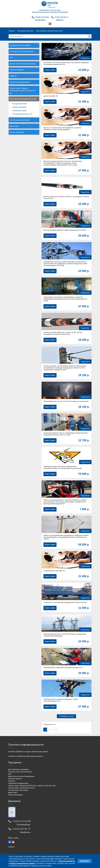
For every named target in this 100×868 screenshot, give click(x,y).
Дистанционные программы (20, 45)
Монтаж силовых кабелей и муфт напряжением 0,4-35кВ (65, 230)
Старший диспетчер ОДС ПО (54, 571)
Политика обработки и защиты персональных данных (28, 752)
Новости (11, 847)
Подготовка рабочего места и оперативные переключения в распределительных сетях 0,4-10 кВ (66, 434)
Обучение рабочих (17, 70)
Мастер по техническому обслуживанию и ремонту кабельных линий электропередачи (63, 129)
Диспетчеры (14, 126)
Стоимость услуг (67, 716)
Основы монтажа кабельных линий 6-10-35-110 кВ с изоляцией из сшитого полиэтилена (63, 333)
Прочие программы (17, 132)
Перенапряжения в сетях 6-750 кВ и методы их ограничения (66, 401)
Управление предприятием (20, 82)
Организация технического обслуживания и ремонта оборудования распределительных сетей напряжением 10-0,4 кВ (66, 299)
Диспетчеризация (20, 107)
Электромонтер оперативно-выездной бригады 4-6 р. (63, 668)
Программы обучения (25, 31)
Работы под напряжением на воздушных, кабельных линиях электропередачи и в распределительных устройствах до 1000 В (66, 537)
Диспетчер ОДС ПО (51, 96)
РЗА (11, 58)
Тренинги (13, 76)
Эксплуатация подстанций (20, 120)
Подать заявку (50, 70)
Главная (12, 31)
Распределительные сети (23, 114)
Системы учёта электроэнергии (22, 51)
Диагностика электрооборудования (23, 64)
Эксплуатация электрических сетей (23, 99)
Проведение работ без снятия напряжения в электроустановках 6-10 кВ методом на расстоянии (63, 467)
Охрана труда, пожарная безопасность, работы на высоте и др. (23, 91)
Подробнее (85, 58)
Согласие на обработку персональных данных (26, 756)
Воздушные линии (20, 104)
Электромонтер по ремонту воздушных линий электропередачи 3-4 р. (61, 700)
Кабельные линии (20, 111)
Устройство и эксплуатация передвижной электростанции (65, 602)
